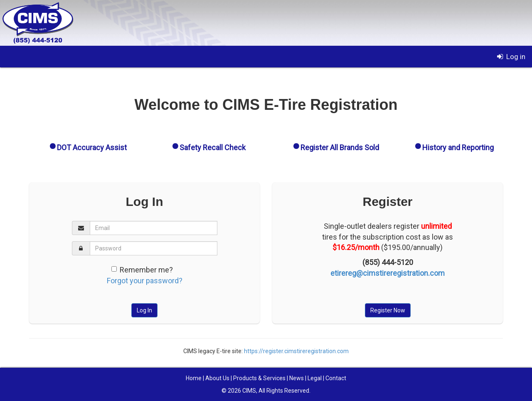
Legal (315, 378)
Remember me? (146, 270)
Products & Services (259, 378)
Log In (144, 310)
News (297, 378)
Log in (510, 57)
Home (194, 378)
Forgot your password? (145, 281)
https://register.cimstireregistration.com (296, 351)
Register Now (388, 310)
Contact (336, 378)
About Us (217, 378)
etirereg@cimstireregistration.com (388, 273)
